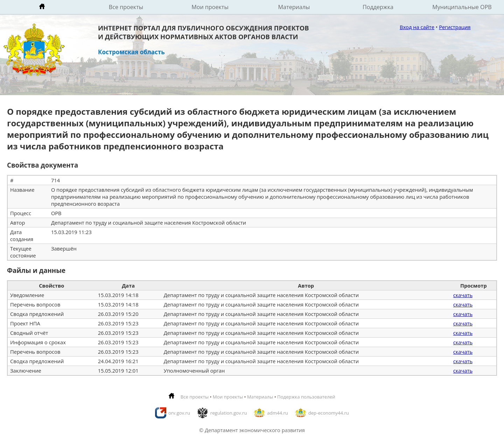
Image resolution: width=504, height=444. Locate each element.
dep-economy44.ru (329, 413)
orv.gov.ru (179, 413)
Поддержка (378, 7)
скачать (463, 295)
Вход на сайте (417, 27)
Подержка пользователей (306, 397)
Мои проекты (210, 7)
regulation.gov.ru (229, 413)
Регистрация (455, 27)
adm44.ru (278, 413)
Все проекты (126, 7)
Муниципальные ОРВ (462, 7)
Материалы (294, 7)
